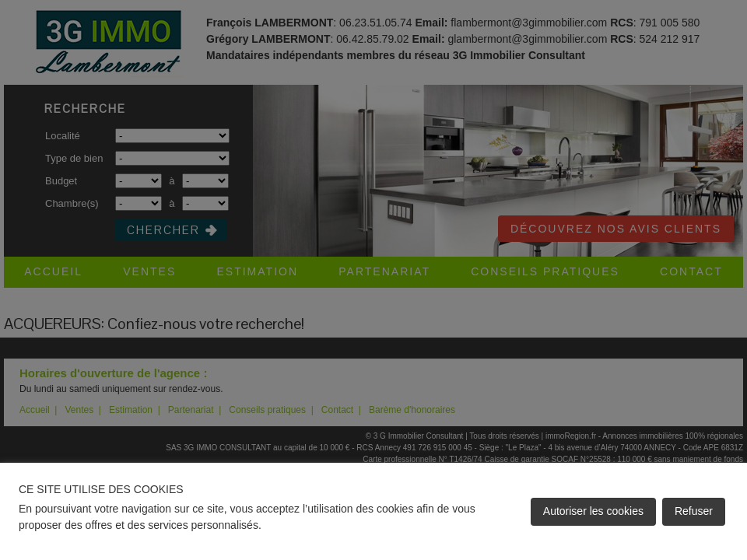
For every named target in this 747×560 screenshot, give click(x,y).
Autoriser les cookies (593, 511)
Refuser (694, 511)
